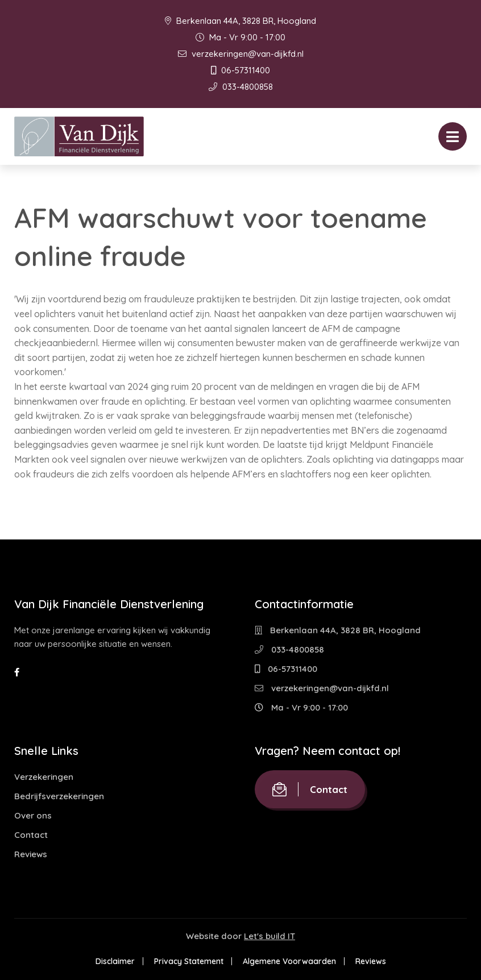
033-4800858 (241, 87)
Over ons (33, 815)
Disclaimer (115, 961)
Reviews (31, 854)
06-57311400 (240, 70)
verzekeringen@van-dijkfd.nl (241, 54)
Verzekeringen (44, 777)
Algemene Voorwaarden (289, 961)
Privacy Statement (189, 961)
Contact (31, 835)
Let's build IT (269, 936)
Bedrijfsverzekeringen (59, 796)
